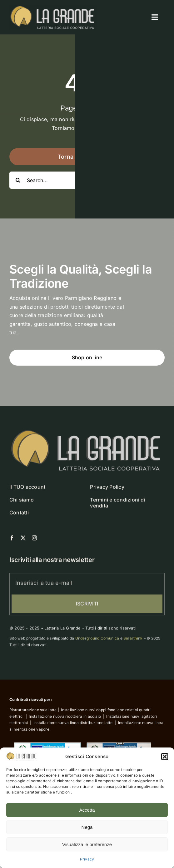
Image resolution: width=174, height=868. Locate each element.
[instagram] (34, 540)
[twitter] (23, 540)
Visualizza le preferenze (87, 844)
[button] (165, 757)
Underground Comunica (97, 640)
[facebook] (12, 540)
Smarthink (133, 640)
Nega (87, 827)
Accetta (87, 810)
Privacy (87, 859)
